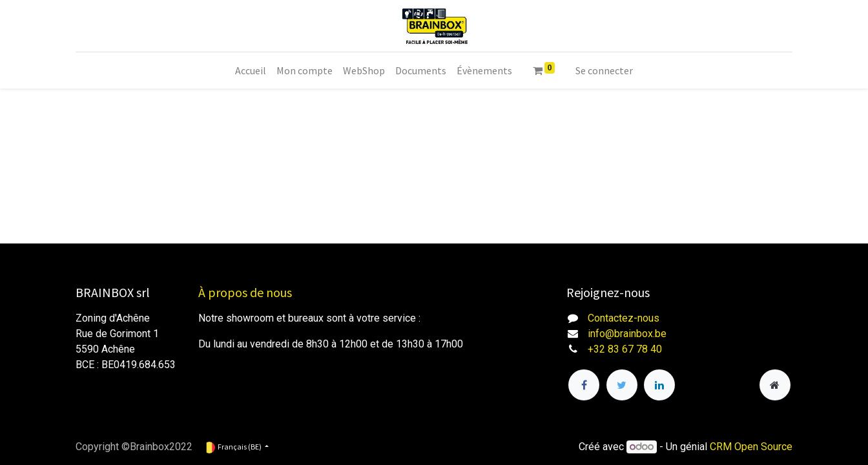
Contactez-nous (624, 318)
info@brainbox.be (627, 334)
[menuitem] (251, 70)
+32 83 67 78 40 (625, 349)
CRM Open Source (751, 447)
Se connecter (604, 70)
